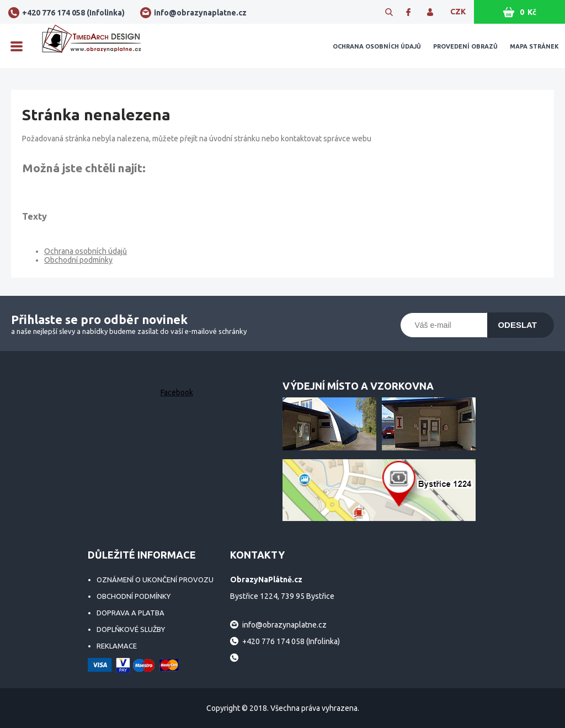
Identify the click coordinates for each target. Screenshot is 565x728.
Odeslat (517, 325)
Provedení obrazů (465, 46)
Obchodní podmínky (78, 260)
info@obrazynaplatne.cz (200, 13)
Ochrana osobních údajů (377, 46)
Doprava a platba (130, 613)
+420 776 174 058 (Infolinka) (73, 13)
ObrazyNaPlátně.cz (92, 46)
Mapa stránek (534, 46)
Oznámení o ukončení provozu (155, 580)
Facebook (177, 392)
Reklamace (117, 646)
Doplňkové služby (131, 629)
